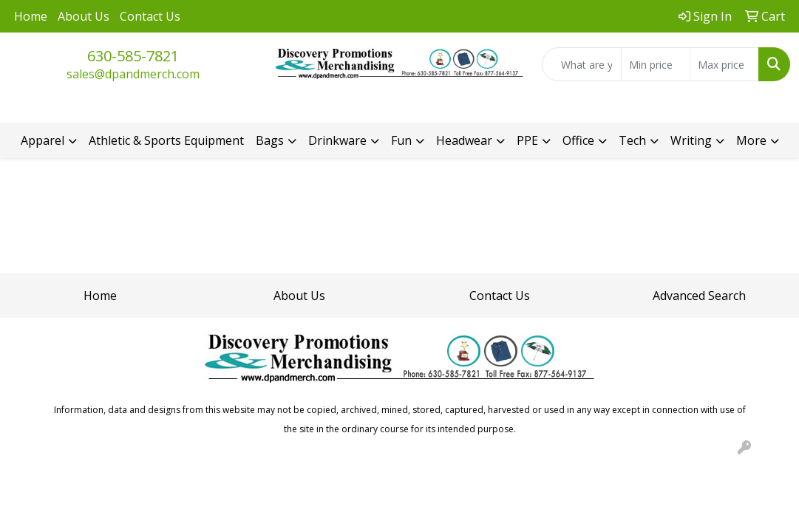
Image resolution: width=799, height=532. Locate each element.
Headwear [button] (464, 140)
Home (31, 16)
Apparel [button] (42, 140)
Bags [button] (270, 140)
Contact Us (150, 16)
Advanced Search (699, 296)
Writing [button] (691, 140)
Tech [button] (632, 140)
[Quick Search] (582, 64)
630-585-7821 (133, 56)
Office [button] (578, 140)
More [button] (751, 140)
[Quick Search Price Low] (656, 64)
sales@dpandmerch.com (133, 74)
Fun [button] (401, 140)
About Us (84, 16)
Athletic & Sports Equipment (166, 140)
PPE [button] (527, 140)
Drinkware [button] (337, 140)
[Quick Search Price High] (724, 64)
